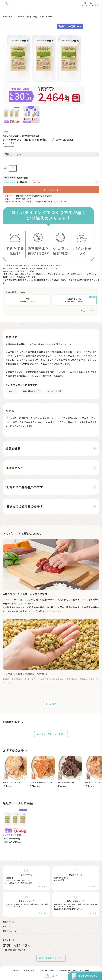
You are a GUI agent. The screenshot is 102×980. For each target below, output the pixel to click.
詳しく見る (43, 887)
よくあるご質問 (28, 970)
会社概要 (16, 970)
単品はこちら (88, 310)
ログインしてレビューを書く (51, 734)
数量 (5, 168)
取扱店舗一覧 (85, 970)
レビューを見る (8, 143)
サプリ (11, 17)
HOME (5, 17)
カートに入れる (51, 190)
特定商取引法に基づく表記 (67, 970)
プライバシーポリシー (45, 970)
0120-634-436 (16, 945)
